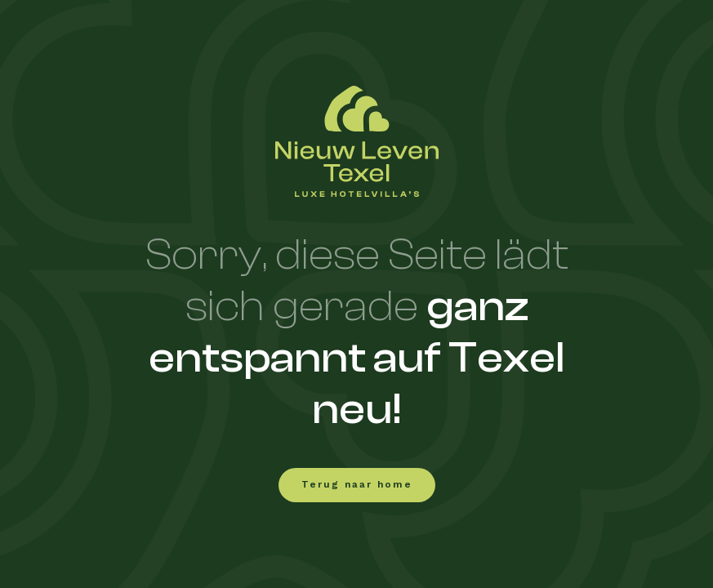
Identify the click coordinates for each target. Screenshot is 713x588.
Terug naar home (357, 485)
